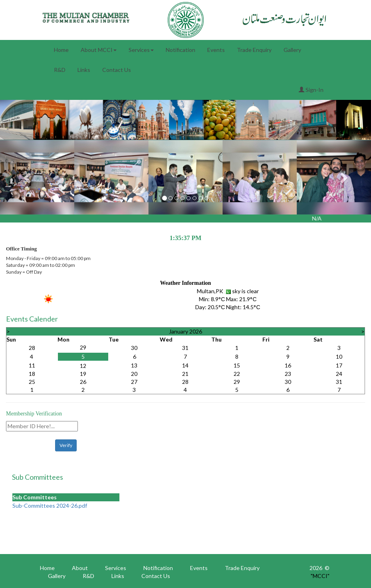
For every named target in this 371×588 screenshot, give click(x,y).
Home (61, 50)
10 (339, 357)
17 (339, 365)
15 (237, 365)
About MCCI (99, 50)
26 (83, 382)
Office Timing (21, 249)
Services (141, 50)
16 (288, 365)
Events (216, 50)
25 (32, 382)
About (80, 568)
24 (339, 374)
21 (185, 374)
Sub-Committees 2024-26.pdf (50, 506)
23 (288, 374)
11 (32, 365)
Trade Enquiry (254, 50)
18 (32, 374)
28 (32, 348)
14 (185, 365)
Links (84, 70)
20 (134, 374)
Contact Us (117, 70)
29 (83, 347)
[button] (28, 177)
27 (134, 382)
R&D (60, 70)
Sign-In (311, 90)
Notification (181, 50)
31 (185, 348)
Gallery (292, 50)
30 (134, 348)
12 (83, 366)
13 (134, 365)
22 (237, 374)
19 (83, 374)
